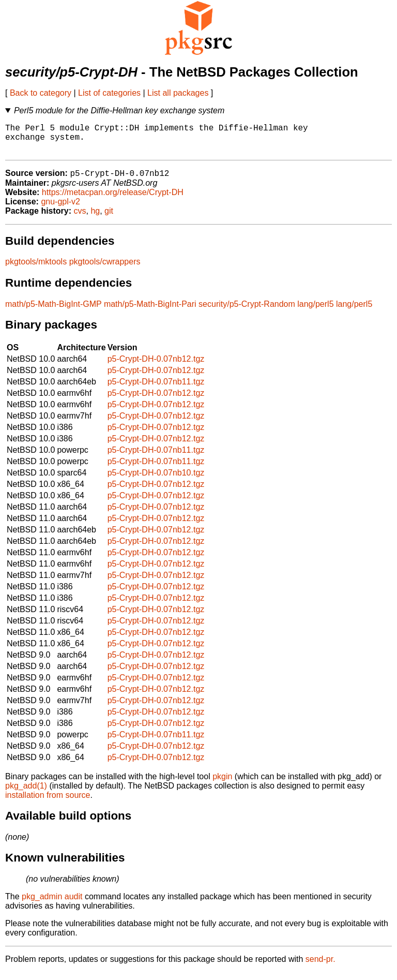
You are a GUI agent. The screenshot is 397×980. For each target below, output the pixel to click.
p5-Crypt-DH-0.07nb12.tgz (156, 367)
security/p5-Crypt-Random (247, 312)
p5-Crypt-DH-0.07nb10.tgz (156, 480)
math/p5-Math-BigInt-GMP (53, 312)
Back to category (41, 93)
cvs (80, 219)
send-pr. (320, 967)
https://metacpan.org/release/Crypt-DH (113, 200)
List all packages (178, 93)
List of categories (109, 93)
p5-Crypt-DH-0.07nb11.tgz (156, 389)
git (109, 219)
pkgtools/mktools (36, 269)
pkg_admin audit (52, 904)
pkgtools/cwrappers (105, 269)
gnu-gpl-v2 (60, 209)
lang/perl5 (315, 312)
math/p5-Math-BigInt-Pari (150, 312)
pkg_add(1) (26, 793)
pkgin (222, 784)
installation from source (48, 803)
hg (95, 219)
